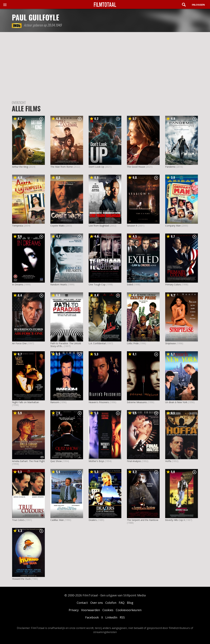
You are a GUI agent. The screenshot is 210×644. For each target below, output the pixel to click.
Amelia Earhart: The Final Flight (28, 461)
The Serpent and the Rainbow (143, 520)
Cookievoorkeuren (129, 610)
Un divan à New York (176, 402)
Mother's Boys (96, 461)
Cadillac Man (57, 520)
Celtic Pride (133, 343)
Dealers (93, 520)
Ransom (55, 402)
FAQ (122, 603)
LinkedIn (111, 617)
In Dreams (18, 284)
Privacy (74, 610)
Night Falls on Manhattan (26, 402)
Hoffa (168, 461)
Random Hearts (59, 284)
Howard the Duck (21, 579)
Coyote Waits (57, 226)
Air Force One (19, 343)
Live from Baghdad (99, 226)
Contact (82, 603)
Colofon (111, 603)
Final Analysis (134, 461)
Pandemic (170, 167)
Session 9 (132, 226)
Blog (130, 603)
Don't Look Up (96, 167)
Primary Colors (173, 284)
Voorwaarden (91, 610)
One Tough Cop (97, 284)
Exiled (130, 284)
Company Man (173, 226)
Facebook (92, 617)
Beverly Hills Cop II (175, 520)
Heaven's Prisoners (99, 402)
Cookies (108, 610)
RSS (122, 617)
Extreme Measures (137, 402)
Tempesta (17, 226)
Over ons (97, 603)
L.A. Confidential (97, 343)
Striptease (171, 343)
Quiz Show (56, 461)
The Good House (136, 167)
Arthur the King (20, 167)
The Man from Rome (62, 167)
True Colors (18, 520)
